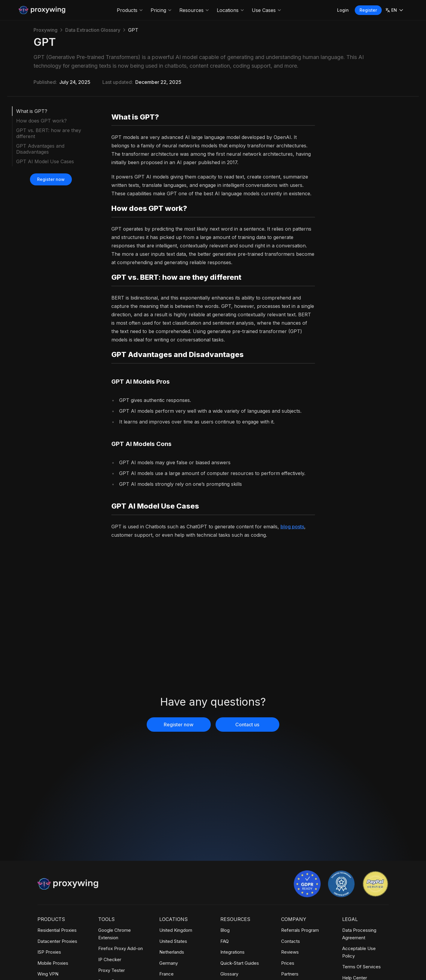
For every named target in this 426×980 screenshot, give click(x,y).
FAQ (225, 941)
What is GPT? (32, 111)
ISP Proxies (49, 952)
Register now (51, 179)
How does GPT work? (41, 121)
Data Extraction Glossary (93, 30)
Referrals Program (300, 930)
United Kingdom (176, 930)
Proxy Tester (112, 970)
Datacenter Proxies (57, 941)
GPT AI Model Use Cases (45, 161)
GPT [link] (133, 30)
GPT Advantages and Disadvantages (40, 149)
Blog (225, 930)
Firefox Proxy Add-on (120, 948)
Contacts (291, 941)
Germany (169, 963)
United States (173, 941)
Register (368, 10)
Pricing (161, 10)
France (166, 974)
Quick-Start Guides (240, 963)
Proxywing (46, 30)
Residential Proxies (57, 930)
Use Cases (267, 10)
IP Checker (110, 959)
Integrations (232, 952)
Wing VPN (48, 974)
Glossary (229, 974)
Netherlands (172, 952)
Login (343, 10)
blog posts (292, 527)
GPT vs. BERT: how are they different (49, 133)
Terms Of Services (361, 967)
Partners (290, 974)
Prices (288, 963)
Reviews (290, 952)
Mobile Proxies (53, 963)
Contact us (247, 725)
